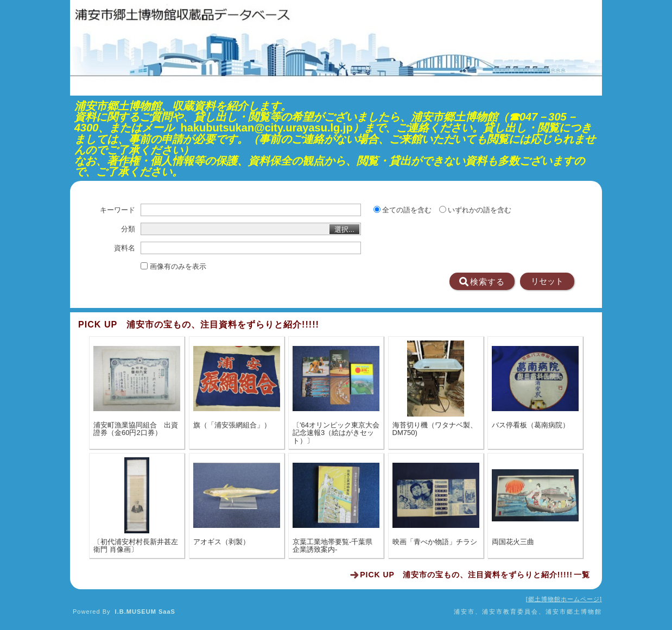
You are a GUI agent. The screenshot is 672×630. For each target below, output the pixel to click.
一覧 (475, 575)
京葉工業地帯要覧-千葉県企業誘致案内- (332, 546)
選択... (344, 229)
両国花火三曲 (513, 542)
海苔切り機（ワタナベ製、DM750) (435, 429)
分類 (128, 229)
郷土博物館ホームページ (564, 599)
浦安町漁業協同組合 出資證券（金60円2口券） (136, 429)
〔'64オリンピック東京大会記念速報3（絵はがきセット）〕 (336, 433)
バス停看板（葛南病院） (531, 425)
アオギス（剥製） (221, 542)
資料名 (125, 248)
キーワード (118, 210)
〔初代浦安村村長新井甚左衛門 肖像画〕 (136, 546)
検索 (482, 282)
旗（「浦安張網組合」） (232, 425)
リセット (547, 281)
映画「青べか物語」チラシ (435, 542)
